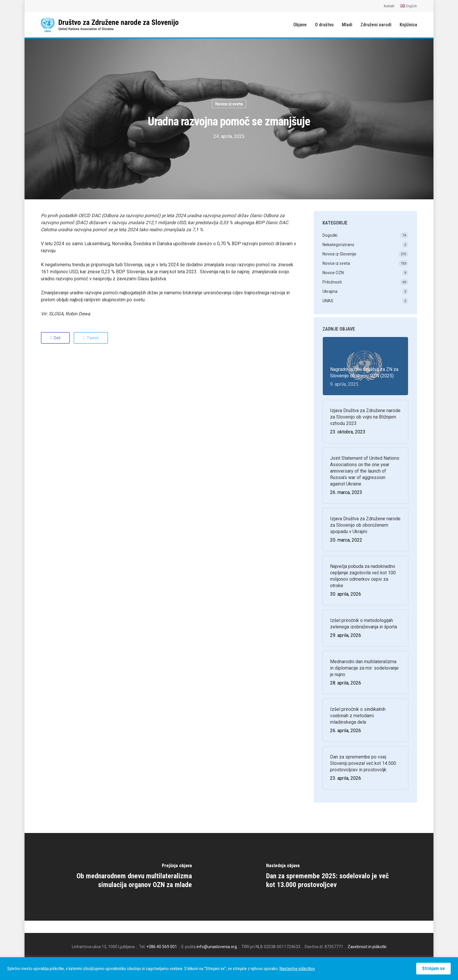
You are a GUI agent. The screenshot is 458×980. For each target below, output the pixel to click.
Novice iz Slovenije (339, 254)
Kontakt (389, 6)
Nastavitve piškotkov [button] (297, 969)
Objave (300, 25)
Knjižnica (408, 25)
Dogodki (330, 235)
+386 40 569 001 (162, 947)
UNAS (328, 301)
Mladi (347, 25)
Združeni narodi (376, 25)
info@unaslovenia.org (217, 947)
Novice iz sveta (229, 104)
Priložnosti (332, 282)
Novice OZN (333, 273)
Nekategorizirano (338, 245)
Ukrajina (330, 291)
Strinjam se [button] (433, 968)
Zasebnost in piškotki (367, 947)
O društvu (324, 25)
